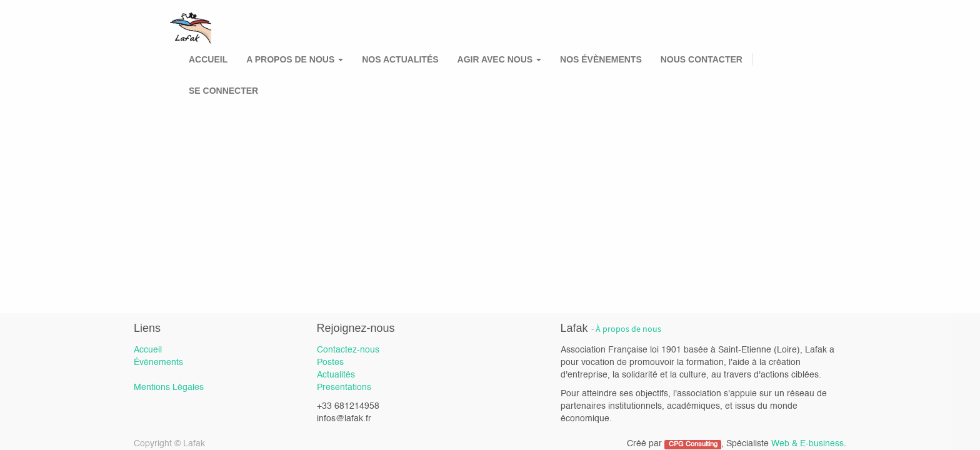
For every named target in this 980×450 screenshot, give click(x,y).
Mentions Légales (169, 387)
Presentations (344, 387)
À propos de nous (628, 329)
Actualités (336, 375)
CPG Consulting (693, 444)
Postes (330, 362)
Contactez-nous (348, 350)
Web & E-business (807, 444)
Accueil (148, 350)
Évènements (158, 362)
